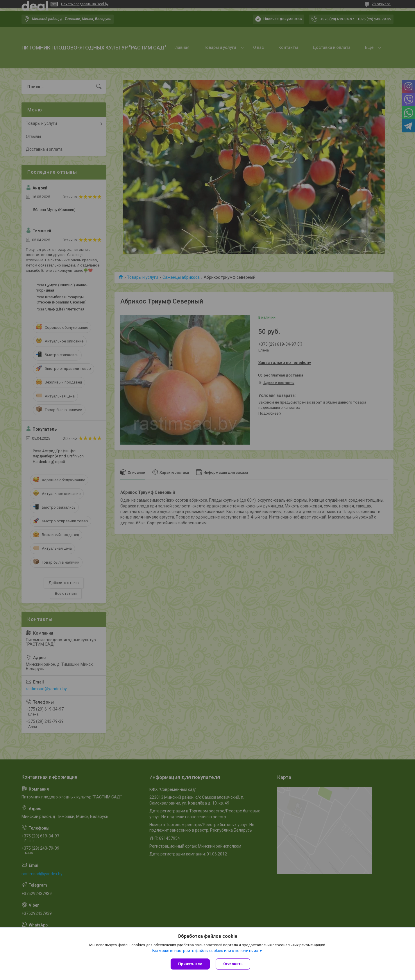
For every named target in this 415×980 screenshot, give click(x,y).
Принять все (190, 964)
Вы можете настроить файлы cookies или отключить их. (206, 951)
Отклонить (233, 964)
